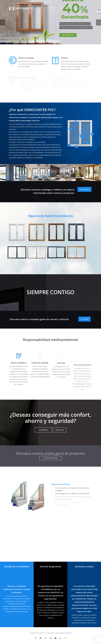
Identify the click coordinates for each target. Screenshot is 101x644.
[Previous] (2, 22)
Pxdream (69, 633)
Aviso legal (50, 633)
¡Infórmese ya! (68, 35)
